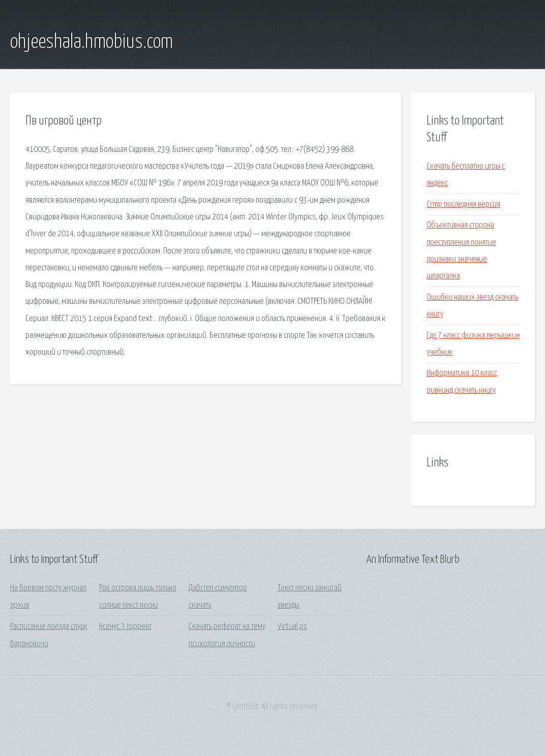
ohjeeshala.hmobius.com (92, 42)
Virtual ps (292, 627)
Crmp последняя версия (463, 204)
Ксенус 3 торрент (125, 627)
